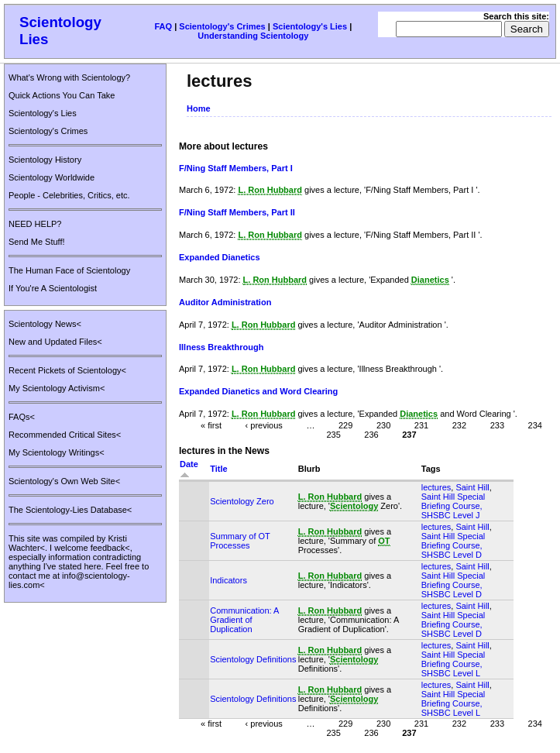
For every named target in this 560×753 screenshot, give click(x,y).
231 (421, 425)
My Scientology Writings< (57, 452)
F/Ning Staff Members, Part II (237, 212)
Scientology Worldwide (52, 177)
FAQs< (22, 417)
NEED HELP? (35, 224)
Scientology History (45, 160)
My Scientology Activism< (57, 388)
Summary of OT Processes (240, 541)
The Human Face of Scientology (69, 270)
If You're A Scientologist (53, 288)
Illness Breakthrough (221, 347)
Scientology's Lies (310, 26)
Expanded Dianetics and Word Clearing (258, 391)
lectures (436, 487)
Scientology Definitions (253, 659)
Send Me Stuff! (37, 242)
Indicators (228, 580)
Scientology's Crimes (222, 26)
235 (333, 435)
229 (345, 425)
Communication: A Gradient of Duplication (244, 620)
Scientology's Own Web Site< (64, 481)
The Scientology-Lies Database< (70, 510)
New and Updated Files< (55, 342)
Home (199, 108)
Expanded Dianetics (220, 257)
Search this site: (516, 16)
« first (211, 425)
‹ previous (264, 425)
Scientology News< (45, 324)
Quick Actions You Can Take (62, 95)
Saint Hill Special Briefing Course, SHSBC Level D (453, 545)
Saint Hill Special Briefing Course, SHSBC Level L (453, 664)
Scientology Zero (242, 501)
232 (459, 425)
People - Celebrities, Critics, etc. (69, 195)
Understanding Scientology (253, 36)
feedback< (110, 548)
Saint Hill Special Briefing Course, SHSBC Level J (453, 506)
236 (371, 435)
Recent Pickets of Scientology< (67, 370)
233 (497, 425)
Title (218, 469)
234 (535, 425)
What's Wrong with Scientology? (69, 77)
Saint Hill (472, 487)
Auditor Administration (225, 302)
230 (383, 425)
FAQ (163, 26)
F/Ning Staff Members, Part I (236, 168)
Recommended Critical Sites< (65, 435)
